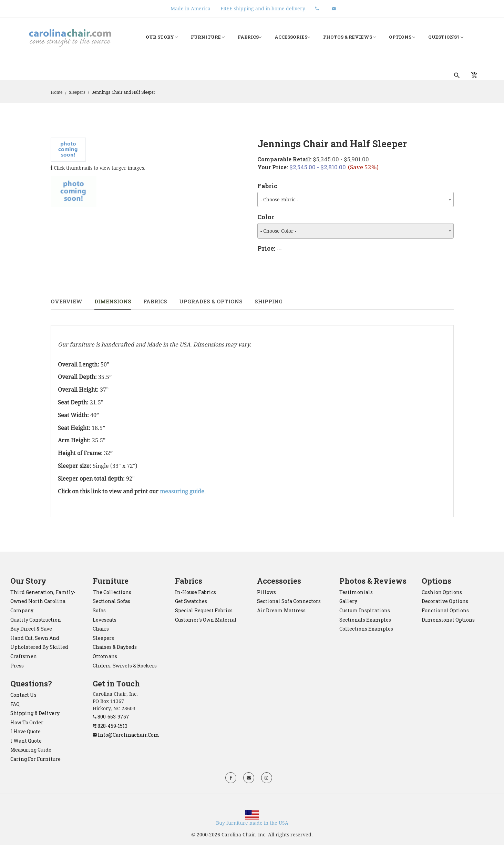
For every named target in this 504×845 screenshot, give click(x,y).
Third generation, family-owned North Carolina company (43, 601)
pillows (266, 592)
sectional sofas (111, 601)
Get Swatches (191, 601)
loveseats (105, 620)
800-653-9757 (111, 717)
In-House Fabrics (196, 592)
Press (17, 666)
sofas (99, 610)
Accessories (292, 37)
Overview (66, 301)
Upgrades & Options (211, 301)
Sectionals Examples (365, 620)
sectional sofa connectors (289, 601)
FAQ (15, 704)
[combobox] (356, 199)
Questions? (446, 37)
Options (402, 37)
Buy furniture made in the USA (252, 823)
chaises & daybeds (115, 647)
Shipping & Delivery (35, 713)
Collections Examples (366, 629)
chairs (101, 629)
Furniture (208, 37)
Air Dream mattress (281, 610)
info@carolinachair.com (126, 735)
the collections (112, 592)
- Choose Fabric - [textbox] (279, 200)
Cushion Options (442, 592)
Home (56, 92)
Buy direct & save (31, 629)
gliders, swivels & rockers (125, 666)
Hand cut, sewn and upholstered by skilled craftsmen (39, 647)
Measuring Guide (31, 750)
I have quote (25, 731)
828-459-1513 (110, 726)
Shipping (269, 301)
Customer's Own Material (206, 620)
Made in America (191, 9)
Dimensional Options (448, 620)
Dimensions (113, 301)
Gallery (348, 601)
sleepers (103, 638)
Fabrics (250, 37)
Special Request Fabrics (204, 610)
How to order (27, 722)
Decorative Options (445, 601)
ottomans (105, 656)
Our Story (162, 37)
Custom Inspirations (365, 610)
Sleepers (77, 92)
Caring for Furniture (35, 759)
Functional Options (445, 610)
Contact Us (23, 695)
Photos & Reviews (349, 37)
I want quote (26, 741)
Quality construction (36, 620)
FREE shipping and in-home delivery (263, 9)
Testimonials (356, 592)
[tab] (74, 192)
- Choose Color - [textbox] (278, 231)
